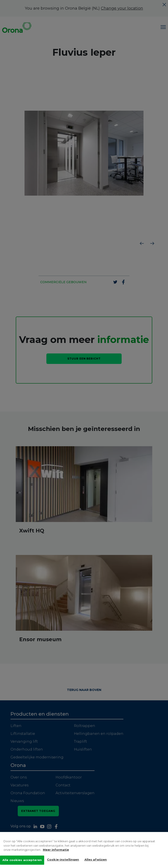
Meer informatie (56, 851)
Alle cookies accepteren (22, 861)
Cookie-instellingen (63, 860)
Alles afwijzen (96, 860)
